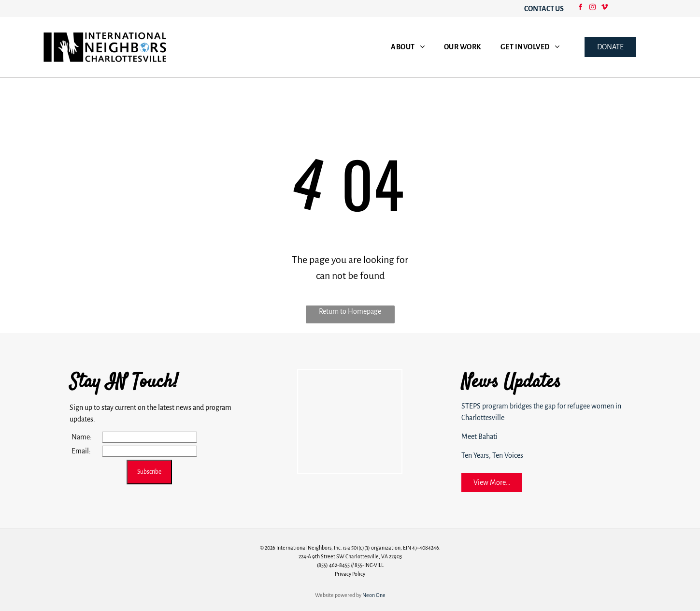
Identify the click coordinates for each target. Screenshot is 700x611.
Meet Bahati (479, 436)
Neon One (374, 595)
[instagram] (592, 8)
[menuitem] (408, 47)
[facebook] (580, 8)
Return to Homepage (350, 311)
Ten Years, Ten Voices (492, 455)
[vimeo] (604, 8)
